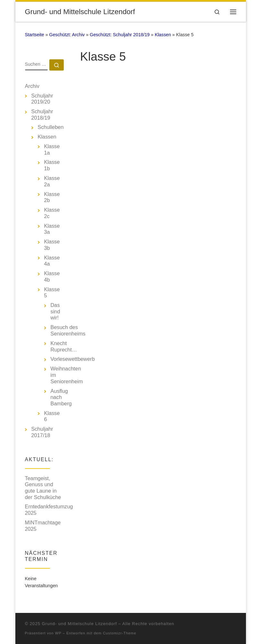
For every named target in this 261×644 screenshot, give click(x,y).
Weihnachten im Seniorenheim (67, 375)
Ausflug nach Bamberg (61, 397)
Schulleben (51, 127)
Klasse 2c (52, 213)
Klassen (163, 35)
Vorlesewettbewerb (73, 359)
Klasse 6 (52, 416)
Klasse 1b (52, 165)
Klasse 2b (52, 197)
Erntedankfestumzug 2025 (49, 510)
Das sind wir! (55, 311)
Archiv (32, 86)
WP (58, 633)
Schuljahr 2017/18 (42, 432)
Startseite (35, 35)
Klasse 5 (52, 292)
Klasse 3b (52, 245)
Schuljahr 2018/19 (42, 114)
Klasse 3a (52, 229)
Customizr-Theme (120, 633)
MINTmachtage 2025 (43, 526)
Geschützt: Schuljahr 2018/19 (120, 35)
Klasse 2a (52, 181)
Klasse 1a (52, 149)
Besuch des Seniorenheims (68, 330)
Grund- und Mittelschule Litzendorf (79, 624)
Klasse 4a (52, 261)
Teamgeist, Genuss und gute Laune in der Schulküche (43, 488)
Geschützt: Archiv (67, 35)
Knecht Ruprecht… (64, 346)
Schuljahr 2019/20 (42, 99)
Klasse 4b (52, 276)
